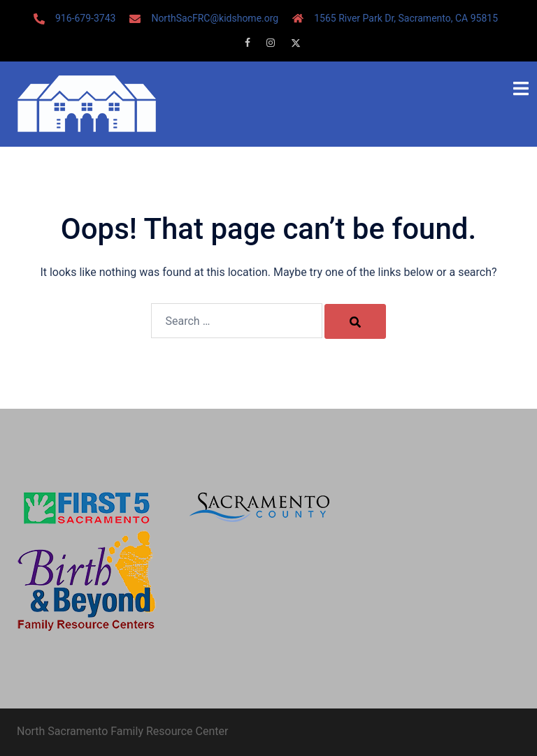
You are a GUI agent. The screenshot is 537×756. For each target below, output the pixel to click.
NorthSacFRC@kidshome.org (215, 18)
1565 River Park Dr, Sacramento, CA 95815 (406, 18)
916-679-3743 (85, 18)
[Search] (355, 321)
